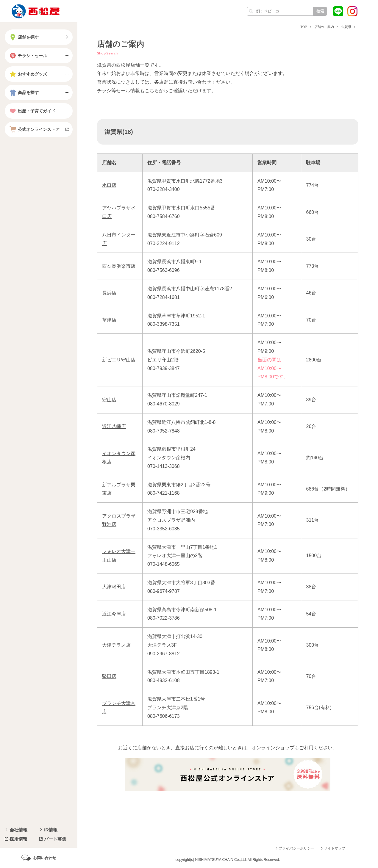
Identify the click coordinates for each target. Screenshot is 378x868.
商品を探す (24, 93)
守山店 (109, 400)
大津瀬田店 (114, 587)
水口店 (109, 185)
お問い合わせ (45, 858)
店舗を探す (24, 37)
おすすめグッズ (28, 74)
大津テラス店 (116, 645)
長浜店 (109, 293)
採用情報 (18, 839)
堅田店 (109, 676)
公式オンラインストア (34, 129)
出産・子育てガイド (32, 111)
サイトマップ (335, 848)
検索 (320, 11)
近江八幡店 (114, 426)
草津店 (109, 320)
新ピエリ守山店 (119, 360)
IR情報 (51, 830)
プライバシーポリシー (296, 848)
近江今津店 (114, 614)
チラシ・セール (28, 56)
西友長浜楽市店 (119, 266)
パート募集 (55, 839)
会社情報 (18, 830)
